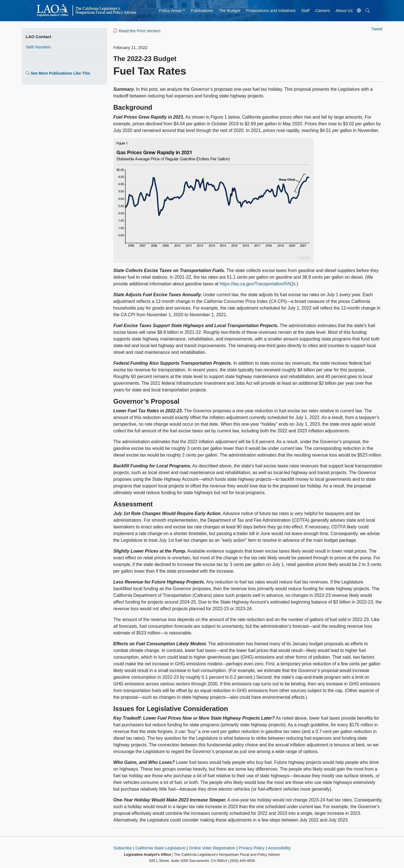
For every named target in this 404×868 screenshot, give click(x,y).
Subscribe (123, 848)
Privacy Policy (252, 848)
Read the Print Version (137, 31)
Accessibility (279, 848)
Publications (202, 10)
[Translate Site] (359, 11)
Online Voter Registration (212, 848)
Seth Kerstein (38, 47)
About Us (344, 10)
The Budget (230, 10)
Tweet (377, 29)
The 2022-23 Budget (145, 59)
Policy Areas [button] (170, 10)
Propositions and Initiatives (271, 10)
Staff (305, 10)
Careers (323, 10)
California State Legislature (161, 848)
